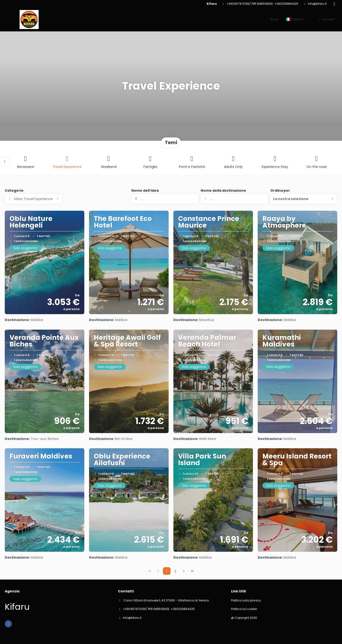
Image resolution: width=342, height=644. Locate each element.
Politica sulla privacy (246, 600)
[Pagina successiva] (184, 571)
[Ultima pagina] (192, 571)
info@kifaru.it (317, 4)
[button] (5, 161)
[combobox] (234, 199)
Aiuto (274, 19)
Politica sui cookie (244, 609)
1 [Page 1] (167, 571)
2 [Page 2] (175, 571)
